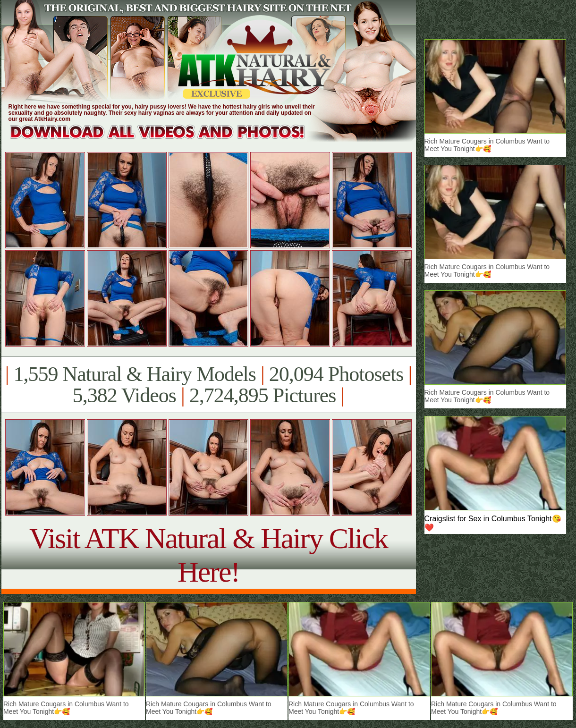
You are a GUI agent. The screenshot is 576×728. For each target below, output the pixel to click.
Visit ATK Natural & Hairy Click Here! (208, 555)
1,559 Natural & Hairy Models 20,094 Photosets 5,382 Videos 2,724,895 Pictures (208, 385)
